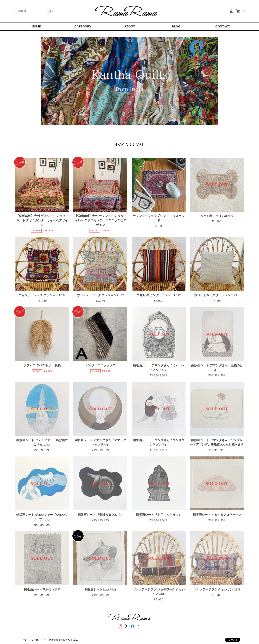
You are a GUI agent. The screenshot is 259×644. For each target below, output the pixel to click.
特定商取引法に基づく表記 (63, 640)
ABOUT (129, 26)
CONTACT (223, 26)
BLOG (176, 26)
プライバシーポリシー (34, 640)
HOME (36, 26)
